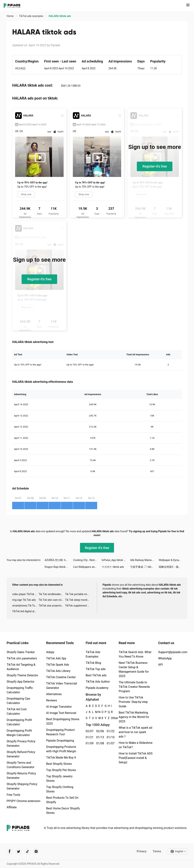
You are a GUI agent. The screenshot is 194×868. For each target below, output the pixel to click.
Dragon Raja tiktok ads (58, 567)
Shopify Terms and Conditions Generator (21, 765)
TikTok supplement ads (78, 606)
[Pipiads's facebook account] (10, 851)
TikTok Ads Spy (56, 658)
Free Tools (13, 795)
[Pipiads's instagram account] (36, 851)
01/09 (89, 743)
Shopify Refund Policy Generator (21, 754)
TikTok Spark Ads (58, 665)
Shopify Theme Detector (22, 675)
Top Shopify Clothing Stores (60, 789)
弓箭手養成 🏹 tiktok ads (144, 567)
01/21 (89, 737)
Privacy (142, 851)
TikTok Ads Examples (93, 654)
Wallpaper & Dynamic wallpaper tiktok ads (173, 560)
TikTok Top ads (96, 669)
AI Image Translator (59, 707)
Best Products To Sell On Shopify (62, 800)
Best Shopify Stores (59, 764)
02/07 (89, 731)
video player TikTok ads (25, 594)
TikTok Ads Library (58, 671)
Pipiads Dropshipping (60, 741)
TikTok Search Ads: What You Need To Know (135, 654)
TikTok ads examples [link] (31, 16)
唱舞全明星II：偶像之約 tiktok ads (173, 567)
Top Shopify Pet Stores (61, 770)
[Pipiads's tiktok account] (27, 851)
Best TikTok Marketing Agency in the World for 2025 (134, 717)
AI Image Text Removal (61, 713)
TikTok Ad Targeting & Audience (21, 667)
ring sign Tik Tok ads (24, 600)
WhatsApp (165, 658)
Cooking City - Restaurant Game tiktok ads (88, 560)
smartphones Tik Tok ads (25, 606)
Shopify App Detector (21, 682)
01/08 (99, 743)
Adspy (50, 652)
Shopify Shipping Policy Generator (22, 786)
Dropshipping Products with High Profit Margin (61, 749)
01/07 (110, 743)
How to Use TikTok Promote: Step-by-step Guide (133, 702)
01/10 (110, 737)
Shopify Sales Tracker (21, 652)
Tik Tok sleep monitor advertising (78, 600)
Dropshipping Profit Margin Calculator (19, 733)
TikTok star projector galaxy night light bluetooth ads (52, 606)
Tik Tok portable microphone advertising (78, 594)
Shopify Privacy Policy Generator (21, 744)
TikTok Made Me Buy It (61, 758)
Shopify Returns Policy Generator (21, 776)
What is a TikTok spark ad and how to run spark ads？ (135, 732)
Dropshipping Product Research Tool (60, 732)
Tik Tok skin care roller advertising (52, 600)
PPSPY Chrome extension (24, 801)
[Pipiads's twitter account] (18, 851)
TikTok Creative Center (61, 677)
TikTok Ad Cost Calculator (17, 711)
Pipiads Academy (97, 688)
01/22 (110, 731)
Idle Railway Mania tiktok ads (144, 560)
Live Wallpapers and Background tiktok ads (88, 567)
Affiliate (12, 807)
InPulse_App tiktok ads (115, 560)
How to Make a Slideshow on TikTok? (135, 745)
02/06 (99, 731)
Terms (157, 851)
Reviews (52, 700)
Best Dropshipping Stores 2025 (63, 721)
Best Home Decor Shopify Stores (63, 811)
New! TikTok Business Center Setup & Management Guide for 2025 (134, 669)
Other (111, 718)
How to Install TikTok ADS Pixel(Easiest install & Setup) (135, 758)
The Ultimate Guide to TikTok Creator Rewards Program (134, 687)
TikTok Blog (93, 663)
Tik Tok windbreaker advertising (52, 594)
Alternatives (54, 694)
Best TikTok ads (96, 675)
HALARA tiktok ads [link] (60, 16)
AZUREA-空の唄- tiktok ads (59, 560)
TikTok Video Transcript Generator (62, 686)
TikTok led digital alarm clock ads (25, 611)
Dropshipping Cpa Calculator (18, 701)
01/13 (99, 737)
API (161, 665)
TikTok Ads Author (98, 682)
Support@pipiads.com (173, 652)
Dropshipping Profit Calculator (19, 722)
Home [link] (10, 16)
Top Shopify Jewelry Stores (59, 779)
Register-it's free (155, 166)
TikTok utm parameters (22, 658)
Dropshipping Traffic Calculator (20, 690)
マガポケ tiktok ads (113, 567)
